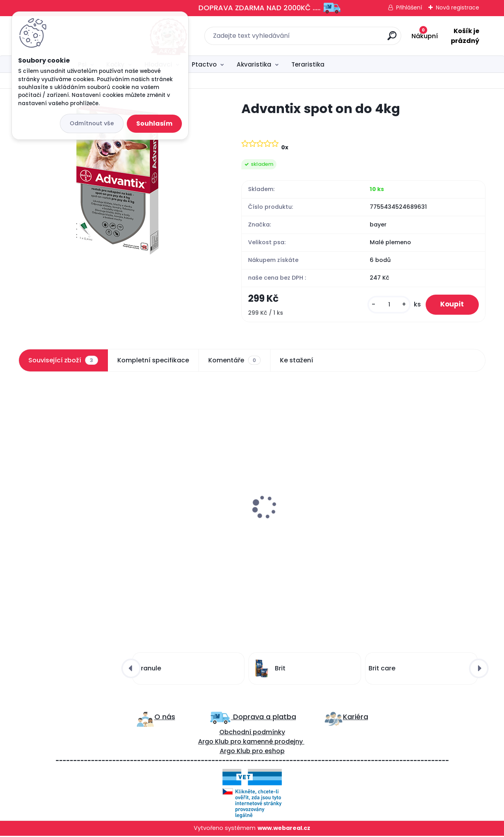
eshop (274, 752)
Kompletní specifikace (153, 361)
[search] (339, 39)
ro (238, 743)
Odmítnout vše (92, 123)
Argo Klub (213, 743)
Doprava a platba (264, 718)
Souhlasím (154, 123)
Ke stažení (296, 361)
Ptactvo (204, 64)
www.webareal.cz (284, 829)
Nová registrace (458, 7)
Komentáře (234, 361)
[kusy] (387, 305)
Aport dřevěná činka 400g (183, 510)
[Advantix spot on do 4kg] (117, 180)
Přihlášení (409, 7)
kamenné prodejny (272, 743)
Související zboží (63, 361)
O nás (165, 718)
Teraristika (308, 64)
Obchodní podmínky (252, 733)
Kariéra (356, 718)
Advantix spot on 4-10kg (62, 510)
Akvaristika (254, 64)
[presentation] (24, 489)
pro (258, 752)
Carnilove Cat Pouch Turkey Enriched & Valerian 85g (303, 514)
